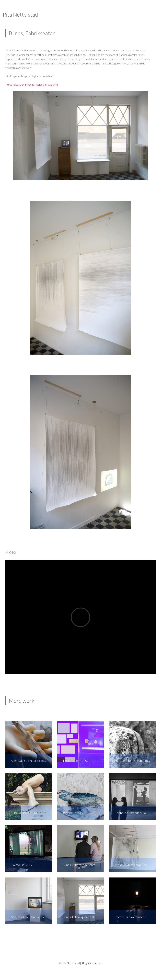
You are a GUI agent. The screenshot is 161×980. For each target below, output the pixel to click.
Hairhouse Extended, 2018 (132, 813)
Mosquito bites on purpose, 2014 (135, 865)
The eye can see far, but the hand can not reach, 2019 (135, 761)
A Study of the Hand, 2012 (28, 917)
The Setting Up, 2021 (76, 761)
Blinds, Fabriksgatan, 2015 (80, 917)
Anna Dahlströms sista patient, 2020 (31, 761)
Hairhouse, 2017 (22, 865)
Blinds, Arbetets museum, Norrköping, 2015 (83, 865)
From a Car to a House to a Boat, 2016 (135, 917)
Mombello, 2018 (73, 813)
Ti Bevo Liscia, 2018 (24, 813)
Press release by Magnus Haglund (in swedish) (32, 85)
